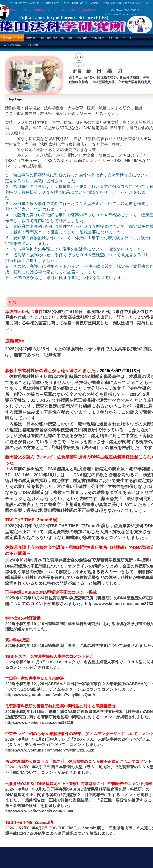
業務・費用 (82, 38)
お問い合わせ (98, 38)
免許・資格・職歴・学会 (52, 38)
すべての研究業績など (13, 45)
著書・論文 (114, 38)
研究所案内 (31, 38)
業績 (70, 38)
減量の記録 (33, 45)
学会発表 (127, 38)
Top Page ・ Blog (12, 38)
